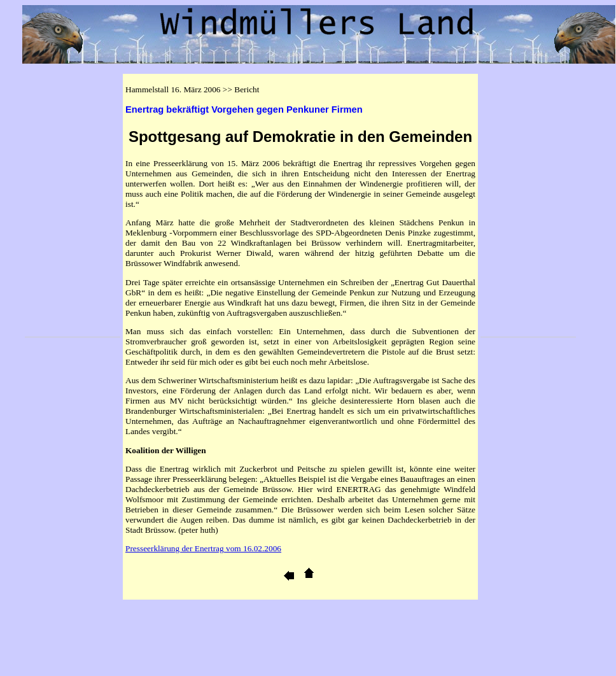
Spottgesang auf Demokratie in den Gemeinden (300, 137)
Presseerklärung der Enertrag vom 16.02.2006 (203, 548)
